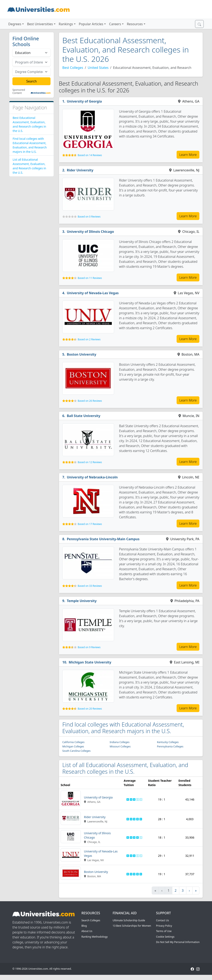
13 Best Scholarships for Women (132, 926)
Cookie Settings (165, 937)
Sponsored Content (19, 91)
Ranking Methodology (95, 937)
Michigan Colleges (73, 746)
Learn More (188, 155)
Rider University (80, 170)
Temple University (82, 601)
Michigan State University (90, 662)
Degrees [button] (15, 24)
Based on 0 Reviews (89, 217)
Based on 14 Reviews (90, 155)
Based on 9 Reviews (89, 647)
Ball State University (84, 416)
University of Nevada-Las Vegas (93, 293)
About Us (87, 931)
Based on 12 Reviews (90, 462)
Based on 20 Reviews (90, 709)
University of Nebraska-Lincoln (92, 477)
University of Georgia (84, 101)
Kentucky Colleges (168, 742)
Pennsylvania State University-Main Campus (103, 539)
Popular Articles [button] (91, 24)
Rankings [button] (66, 24)
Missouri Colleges (120, 746)
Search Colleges (91, 920)
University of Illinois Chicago (90, 232)
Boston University (82, 354)
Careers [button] (115, 24)
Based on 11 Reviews (90, 278)
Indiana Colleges (120, 742)
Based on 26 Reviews (90, 401)
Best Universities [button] (40, 24)
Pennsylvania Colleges (170, 746)
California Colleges (73, 742)
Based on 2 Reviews (89, 339)
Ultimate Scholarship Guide (129, 920)
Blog (84, 926)
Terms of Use (164, 931)
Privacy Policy (164, 926)
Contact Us (163, 920)
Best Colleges (73, 68)
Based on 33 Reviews (90, 586)
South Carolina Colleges (76, 751)
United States (98, 68)
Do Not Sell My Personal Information (178, 942)
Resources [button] (135, 24)
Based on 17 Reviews (90, 524)
